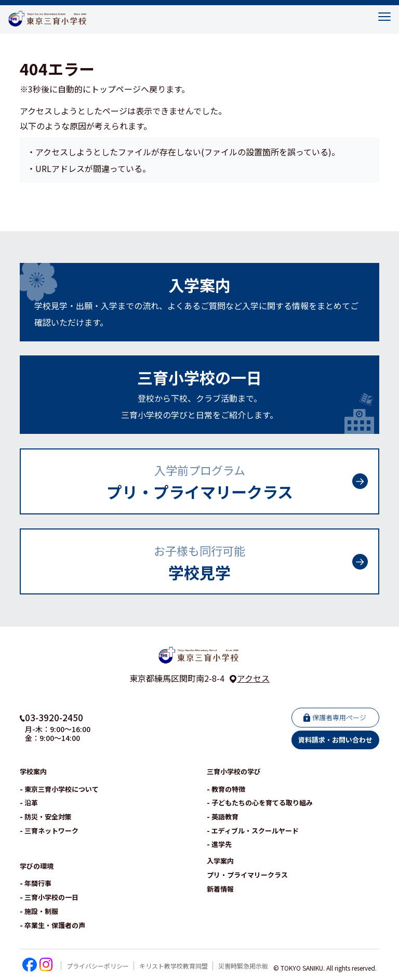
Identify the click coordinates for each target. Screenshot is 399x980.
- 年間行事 (36, 884)
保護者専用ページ (339, 718)
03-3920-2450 (54, 718)
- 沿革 (29, 803)
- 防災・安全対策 (46, 817)
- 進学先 (219, 845)
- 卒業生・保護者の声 (52, 926)
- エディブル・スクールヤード (253, 831)
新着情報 (220, 889)
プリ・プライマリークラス (247, 875)
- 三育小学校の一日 (49, 898)
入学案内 (220, 861)
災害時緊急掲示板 (243, 966)
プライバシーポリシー (98, 966)
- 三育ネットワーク (49, 831)
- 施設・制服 (39, 912)
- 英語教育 (223, 817)
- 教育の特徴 (226, 790)
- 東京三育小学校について (59, 790)
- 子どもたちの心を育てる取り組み (260, 803)
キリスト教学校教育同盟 (174, 966)
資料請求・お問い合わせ (335, 740)
